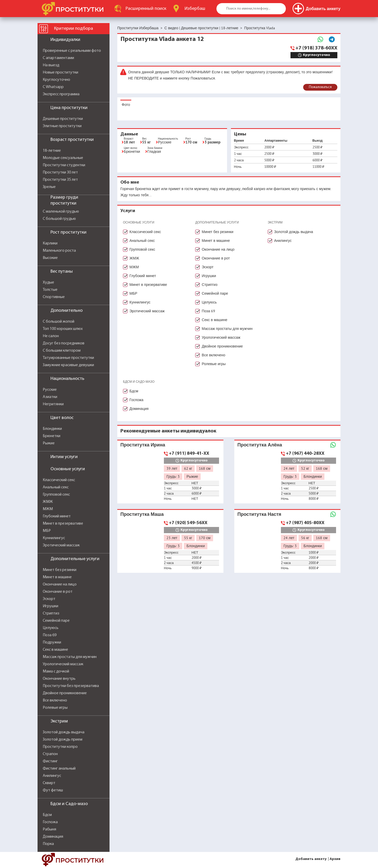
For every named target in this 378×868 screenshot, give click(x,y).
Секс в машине (55, 650)
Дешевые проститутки (63, 119)
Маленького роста (59, 251)
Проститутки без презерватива (71, 686)
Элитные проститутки (62, 126)
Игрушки (50, 606)
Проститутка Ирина (143, 445)
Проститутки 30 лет (60, 172)
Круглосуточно (56, 80)
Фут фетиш (53, 790)
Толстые (50, 290)
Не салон (51, 336)
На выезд (51, 65)
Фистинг (50, 761)
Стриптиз (51, 613)
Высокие (50, 258)
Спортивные (54, 297)
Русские (50, 390)
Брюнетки (52, 436)
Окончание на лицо (60, 584)
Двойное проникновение (65, 693)
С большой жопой (59, 322)
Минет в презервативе (63, 524)
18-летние (52, 151)
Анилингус (52, 776)
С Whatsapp (53, 87)
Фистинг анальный (59, 769)
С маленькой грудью (61, 212)
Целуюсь (51, 628)
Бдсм (47, 815)
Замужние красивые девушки (68, 365)
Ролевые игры (55, 708)
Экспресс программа (61, 94)
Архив (335, 859)
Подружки (52, 642)
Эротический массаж (61, 545)
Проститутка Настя (259, 514)
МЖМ (48, 509)
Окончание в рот (58, 592)
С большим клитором (62, 351)
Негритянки (53, 404)
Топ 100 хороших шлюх (63, 329)
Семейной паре (56, 621)
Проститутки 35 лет (60, 180)
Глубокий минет (57, 516)
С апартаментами (58, 58)
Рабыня (49, 829)
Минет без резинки (60, 570)
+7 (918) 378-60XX (316, 48)
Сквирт (49, 783)
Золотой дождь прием (63, 740)
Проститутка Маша (142, 514)
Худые (48, 283)
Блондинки (52, 429)
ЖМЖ (48, 502)
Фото (126, 105)
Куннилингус (54, 538)
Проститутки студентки (64, 165)
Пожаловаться (320, 87)
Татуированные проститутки (68, 358)
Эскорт (49, 599)
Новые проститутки (60, 73)
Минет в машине (57, 577)
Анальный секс (56, 487)
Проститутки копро (60, 747)
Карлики (50, 243)
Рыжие (49, 443)
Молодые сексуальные (63, 158)
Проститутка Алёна (260, 445)
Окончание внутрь (59, 679)
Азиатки (50, 397)
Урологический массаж (63, 664)
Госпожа (50, 822)
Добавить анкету (311, 859)
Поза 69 (50, 635)
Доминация (53, 837)
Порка (48, 844)
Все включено (55, 700)
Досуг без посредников (64, 343)
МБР (47, 531)
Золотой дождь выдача (64, 732)
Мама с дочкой (56, 671)
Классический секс (59, 480)
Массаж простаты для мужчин (70, 657)
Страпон (50, 754)
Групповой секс (56, 495)
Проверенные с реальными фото (72, 51)
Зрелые (49, 187)
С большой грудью (59, 219)
